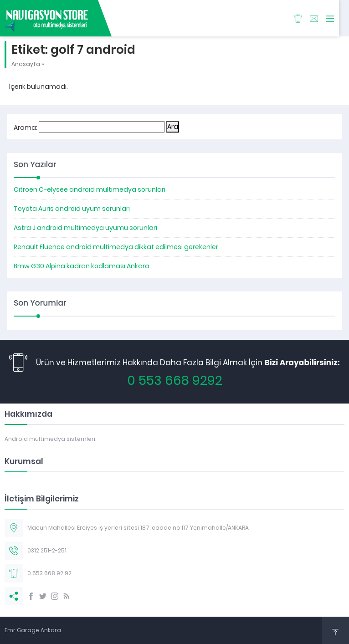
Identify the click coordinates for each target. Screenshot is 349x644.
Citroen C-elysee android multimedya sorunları (90, 189)
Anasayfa (26, 64)
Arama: (26, 128)
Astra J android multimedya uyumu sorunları (85, 228)
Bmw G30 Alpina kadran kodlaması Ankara (82, 266)
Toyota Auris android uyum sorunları (72, 209)
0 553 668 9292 (175, 381)
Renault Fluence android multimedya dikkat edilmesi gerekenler (116, 247)
